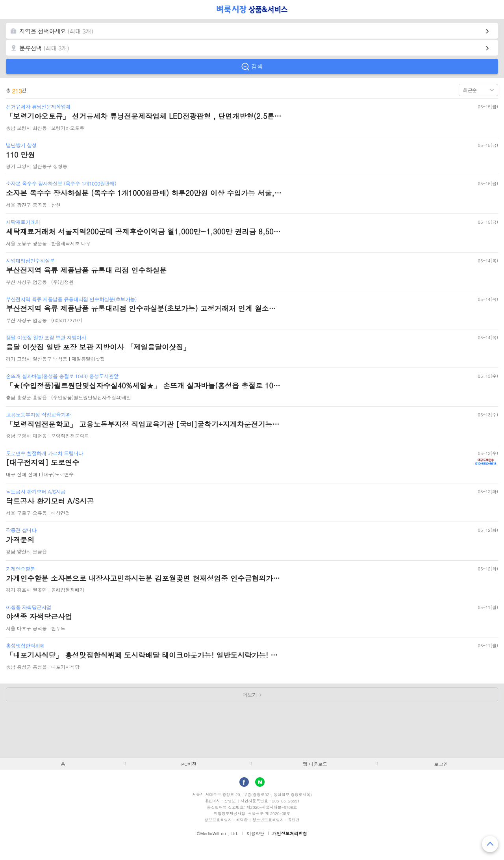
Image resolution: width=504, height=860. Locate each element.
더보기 (250, 695)
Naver (260, 782)
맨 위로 (490, 844)
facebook (244, 782)
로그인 (441, 764)
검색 (257, 66)
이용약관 (256, 833)
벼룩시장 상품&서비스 (252, 9)
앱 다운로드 (315, 764)
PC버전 (189, 764)
